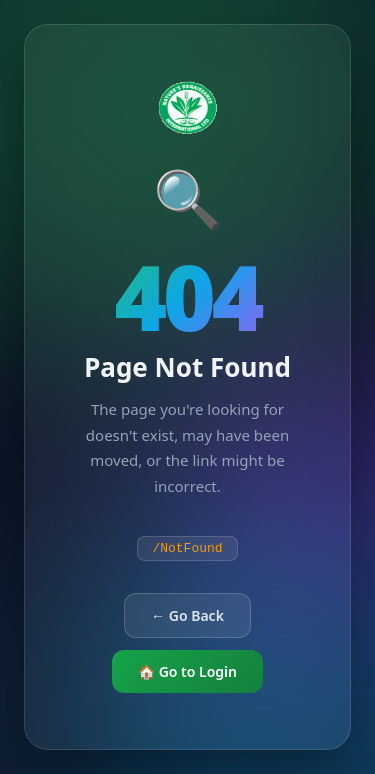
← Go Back (187, 615)
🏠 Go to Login (187, 671)
